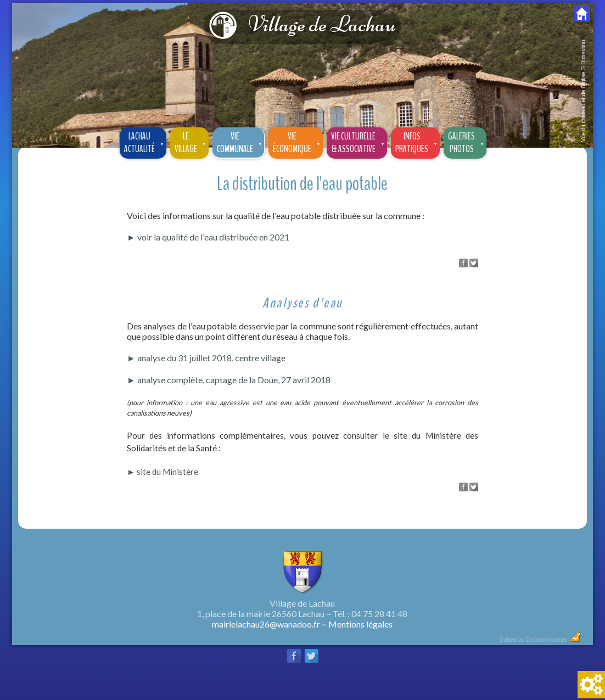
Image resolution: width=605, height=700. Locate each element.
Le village (191, 141)
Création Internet (554, 640)
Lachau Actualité (145, 141)
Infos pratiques (417, 141)
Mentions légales (360, 624)
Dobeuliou (512, 640)
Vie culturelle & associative (359, 141)
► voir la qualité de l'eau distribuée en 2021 (208, 237)
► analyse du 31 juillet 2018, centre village (206, 358)
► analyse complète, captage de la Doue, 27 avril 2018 (229, 380)
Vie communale (240, 141)
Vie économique (298, 141)
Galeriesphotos (467, 141)
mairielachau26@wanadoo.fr (266, 624)
